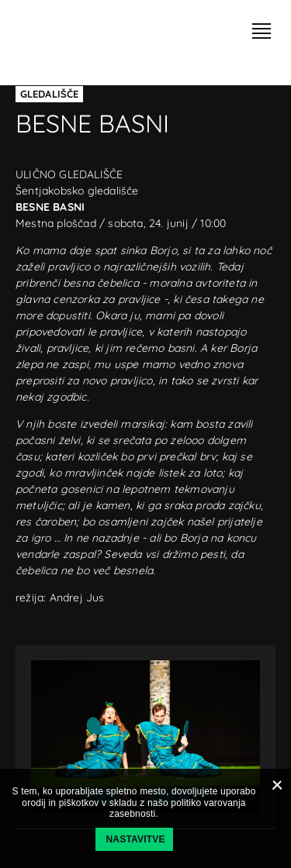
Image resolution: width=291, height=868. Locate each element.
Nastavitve (136, 839)
